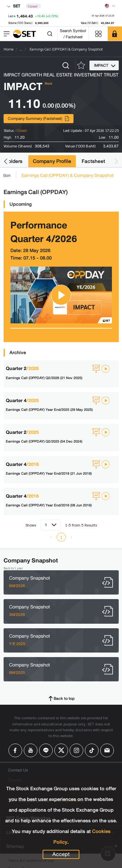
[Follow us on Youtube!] (31, 750)
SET (14, 6)
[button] (6, 161)
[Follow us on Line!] (46, 750)
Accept (61, 854)
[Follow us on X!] (61, 750)
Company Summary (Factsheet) (39, 118)
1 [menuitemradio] (61, 537)
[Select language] (110, 6)
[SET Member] (115, 34)
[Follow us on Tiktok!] (92, 750)
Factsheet (93, 161)
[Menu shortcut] (98, 34)
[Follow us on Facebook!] (15, 750)
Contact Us (18, 770)
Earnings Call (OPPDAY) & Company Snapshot (68, 175)
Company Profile (52, 161)
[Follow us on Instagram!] (76, 750)
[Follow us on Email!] (107, 750)
